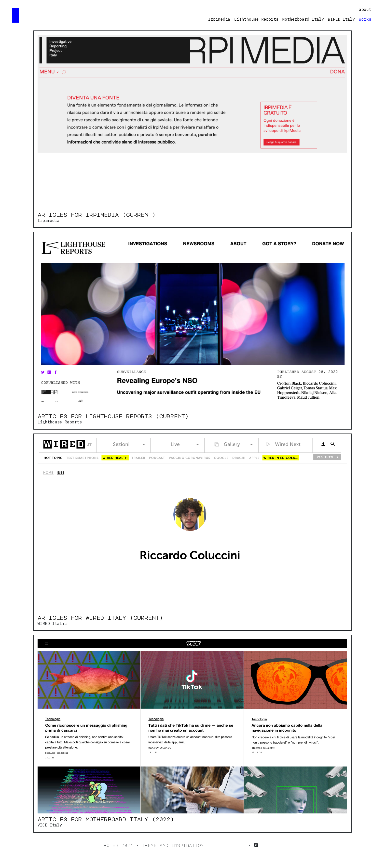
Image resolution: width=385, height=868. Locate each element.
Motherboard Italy (303, 19)
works (365, 19)
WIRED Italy (342, 19)
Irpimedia (219, 19)
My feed (271, 845)
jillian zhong (226, 845)
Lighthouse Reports (256, 19)
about (365, 9)
